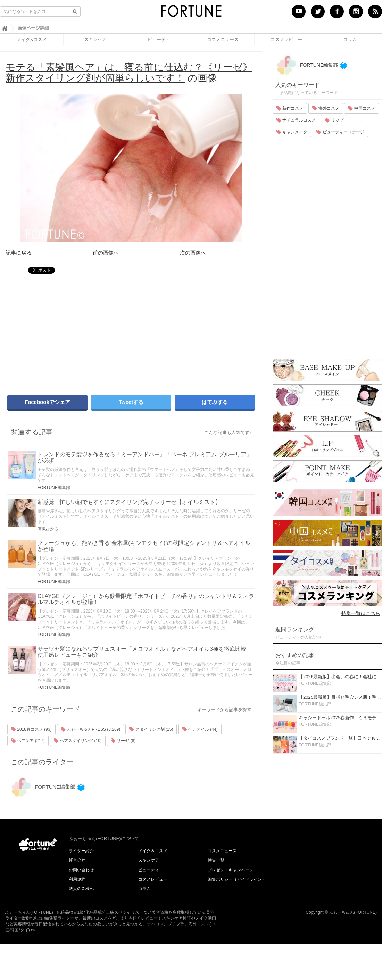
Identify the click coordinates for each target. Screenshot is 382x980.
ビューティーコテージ (340, 132)
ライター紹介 (81, 851)
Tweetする (131, 402)
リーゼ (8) (123, 741)
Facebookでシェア (48, 402)
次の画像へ (193, 253)
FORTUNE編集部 (54, 488)
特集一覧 (216, 860)
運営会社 (77, 860)
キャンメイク (292, 132)
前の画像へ (106, 253)
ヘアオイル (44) (200, 729)
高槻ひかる (48, 529)
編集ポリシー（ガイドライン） (237, 879)
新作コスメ (290, 108)
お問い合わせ (81, 870)
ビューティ (159, 39)
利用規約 (77, 879)
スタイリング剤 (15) (151, 729)
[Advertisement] (93, 331)
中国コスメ (361, 108)
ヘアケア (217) (28, 741)
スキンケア (95, 39)
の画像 (129, 73)
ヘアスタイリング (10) (78, 741)
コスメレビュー (286, 39)
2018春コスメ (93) (31, 729)
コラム (350, 39)
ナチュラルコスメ (296, 120)
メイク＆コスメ (153, 851)
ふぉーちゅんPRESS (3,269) (90, 729)
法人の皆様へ (81, 889)
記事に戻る (19, 253)
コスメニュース (223, 39)
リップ (334, 120)
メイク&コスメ (32, 39)
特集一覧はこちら (361, 613)
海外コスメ (326, 108)
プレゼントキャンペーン (231, 870)
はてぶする (215, 402)
